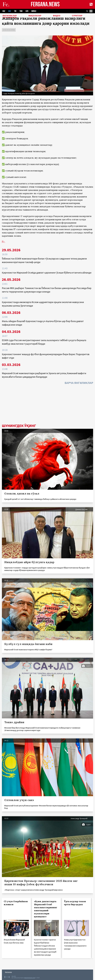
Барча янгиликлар (79, 383)
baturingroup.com (30, 978)
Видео (57, 16)
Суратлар (77, 16)
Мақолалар (35, 16)
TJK (15, 11)
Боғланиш (8, 972)
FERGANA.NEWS (45, 4)
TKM (21, 11)
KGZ (10, 11)
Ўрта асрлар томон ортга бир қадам (75, 903)
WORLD (34, 11)
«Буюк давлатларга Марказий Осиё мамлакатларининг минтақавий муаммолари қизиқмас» (46, 909)
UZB (27, 11)
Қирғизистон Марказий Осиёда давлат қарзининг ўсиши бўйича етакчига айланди (47, 273)
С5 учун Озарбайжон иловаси (16, 903)
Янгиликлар (10, 16)
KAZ (4, 11)
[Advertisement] (48, 405)
